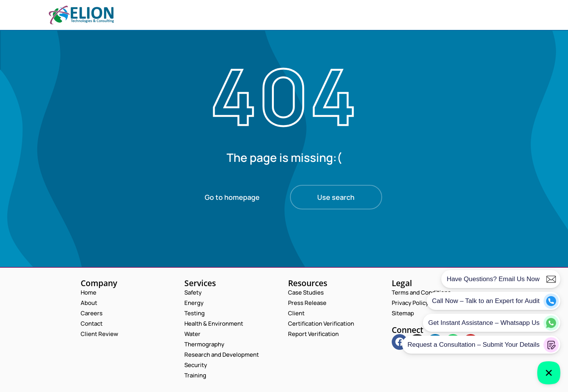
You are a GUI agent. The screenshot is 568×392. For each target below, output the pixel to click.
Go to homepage (232, 197)
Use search (336, 197)
